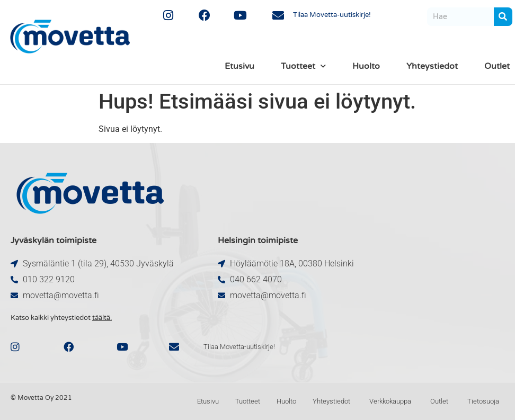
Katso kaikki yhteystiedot (61, 318)
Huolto (366, 66)
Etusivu (239, 66)
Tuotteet (303, 66)
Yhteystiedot (432, 66)
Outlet (497, 66)
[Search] (503, 17)
